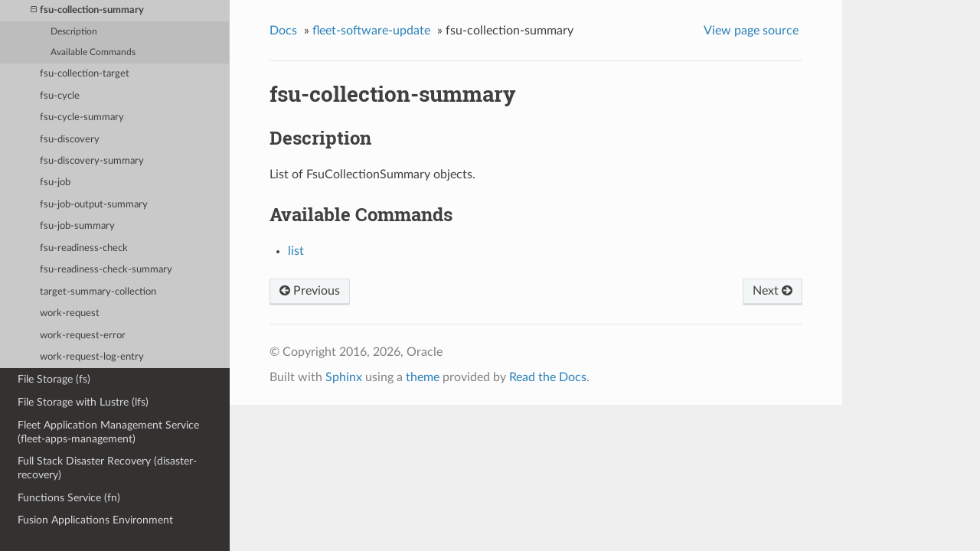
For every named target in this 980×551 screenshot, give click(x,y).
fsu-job (55, 183)
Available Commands (93, 52)
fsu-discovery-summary (92, 161)
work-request (70, 313)
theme (423, 377)
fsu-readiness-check (84, 248)
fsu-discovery (70, 140)
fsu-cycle (60, 96)
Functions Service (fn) (69, 498)
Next (773, 291)
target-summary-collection (98, 292)
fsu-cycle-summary (82, 117)
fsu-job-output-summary (94, 205)
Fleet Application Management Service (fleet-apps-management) (108, 432)
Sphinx (344, 377)
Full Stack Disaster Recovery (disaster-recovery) (107, 468)
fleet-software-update (371, 31)
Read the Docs (548, 377)
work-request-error (83, 336)
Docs (283, 31)
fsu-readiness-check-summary (106, 270)
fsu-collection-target (85, 74)
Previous (310, 291)
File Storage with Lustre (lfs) (83, 402)
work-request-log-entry (92, 357)
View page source (751, 31)
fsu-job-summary (77, 226)
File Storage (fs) (54, 379)
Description (74, 32)
